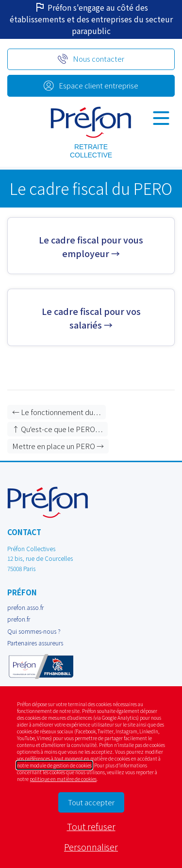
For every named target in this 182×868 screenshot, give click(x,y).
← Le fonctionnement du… (57, 412)
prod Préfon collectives (91, 122)
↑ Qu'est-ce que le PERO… (58, 429)
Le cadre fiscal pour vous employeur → (91, 246)
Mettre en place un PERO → (58, 446)
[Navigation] (161, 118)
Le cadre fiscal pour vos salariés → (91, 318)
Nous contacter (99, 59)
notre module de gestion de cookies (54, 765)
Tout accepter (91, 802)
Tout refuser (91, 826)
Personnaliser (91, 847)
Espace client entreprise (99, 85)
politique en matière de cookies (63, 779)
